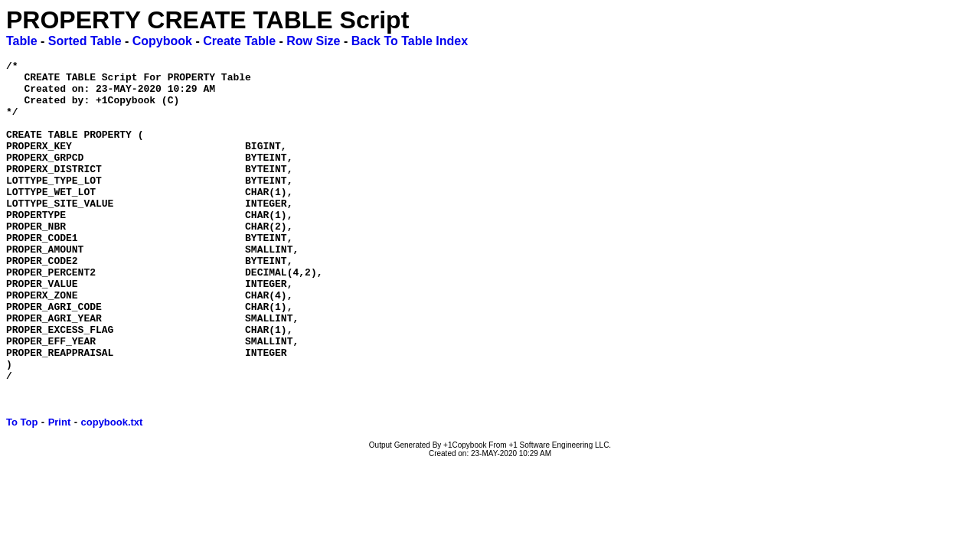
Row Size (313, 41)
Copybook (162, 41)
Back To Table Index (410, 41)
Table (22, 41)
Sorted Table (85, 41)
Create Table (239, 41)
